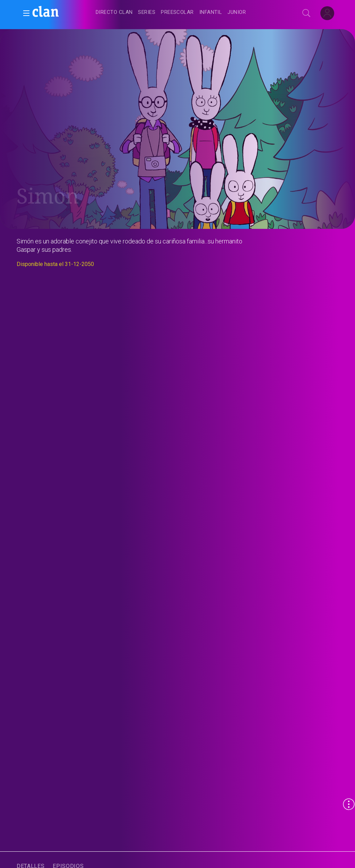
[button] (24, 13)
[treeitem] (114, 13)
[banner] (62, 12)
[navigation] (185, 12)
